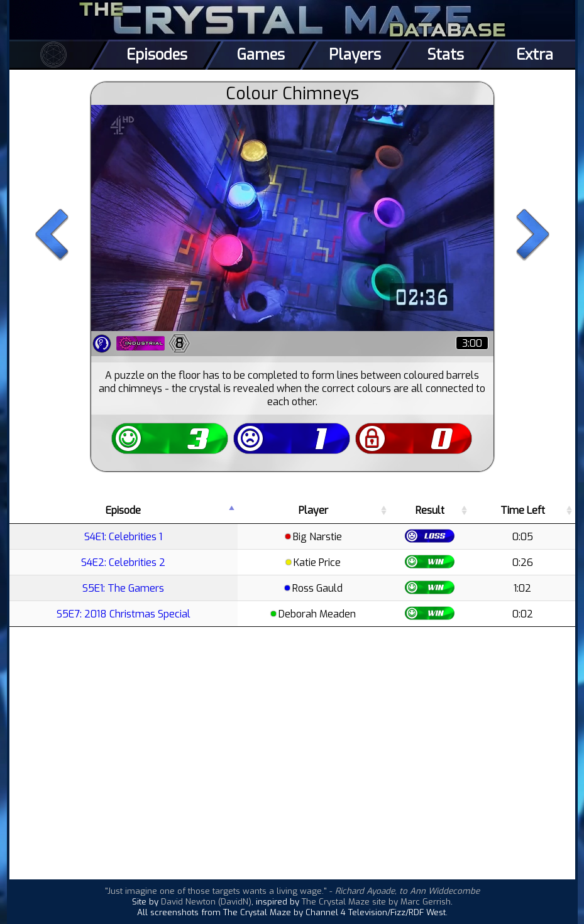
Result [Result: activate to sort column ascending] (430, 510)
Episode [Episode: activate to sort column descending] (123, 510)
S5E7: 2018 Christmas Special (124, 614)
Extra (535, 55)
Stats (445, 55)
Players (355, 55)
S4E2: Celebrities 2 (123, 563)
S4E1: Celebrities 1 (123, 537)
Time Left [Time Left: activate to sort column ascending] (523, 510)
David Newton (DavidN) (206, 902)
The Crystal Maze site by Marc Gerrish (376, 902)
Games (261, 55)
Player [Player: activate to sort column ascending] (313, 510)
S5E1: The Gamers (123, 588)
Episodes (157, 55)
